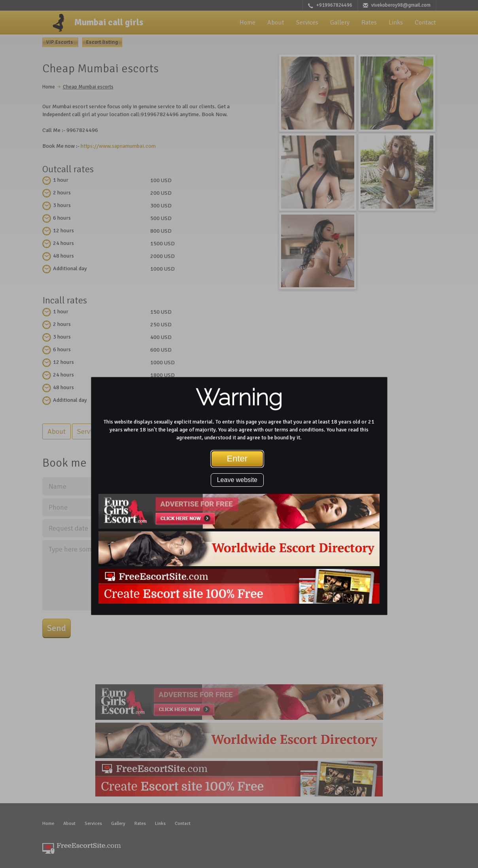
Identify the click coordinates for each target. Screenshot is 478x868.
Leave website (237, 480)
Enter (237, 458)
